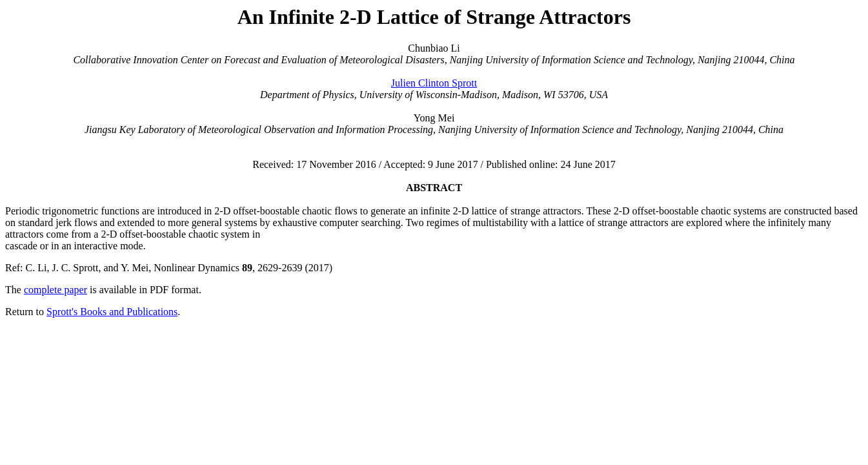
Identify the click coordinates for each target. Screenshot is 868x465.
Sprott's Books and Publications (112, 312)
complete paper (56, 290)
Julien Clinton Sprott (434, 83)
